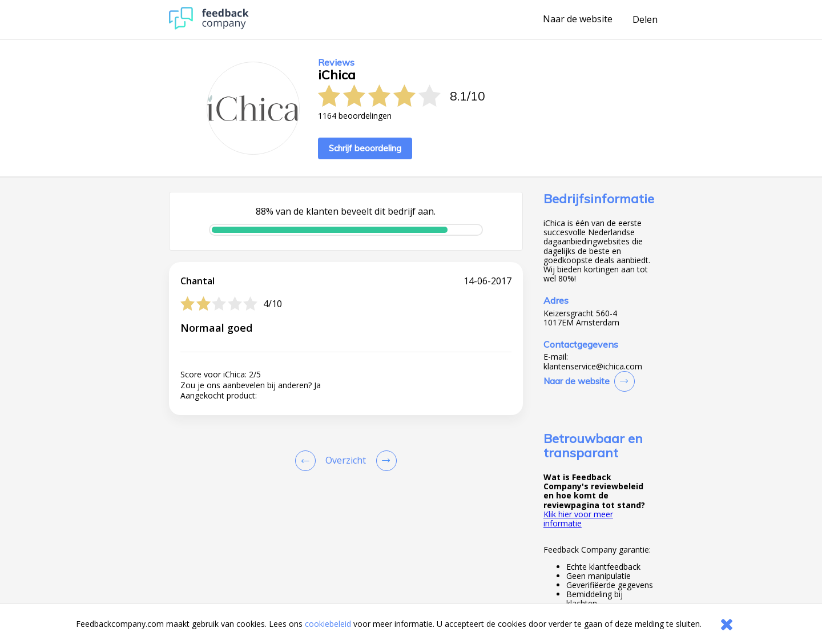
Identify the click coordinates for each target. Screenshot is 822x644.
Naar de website (578, 19)
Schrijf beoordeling (365, 148)
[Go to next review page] (384, 461)
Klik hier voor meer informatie (578, 519)
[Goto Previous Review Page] (308, 461)
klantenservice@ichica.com (593, 367)
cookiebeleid (328, 624)
